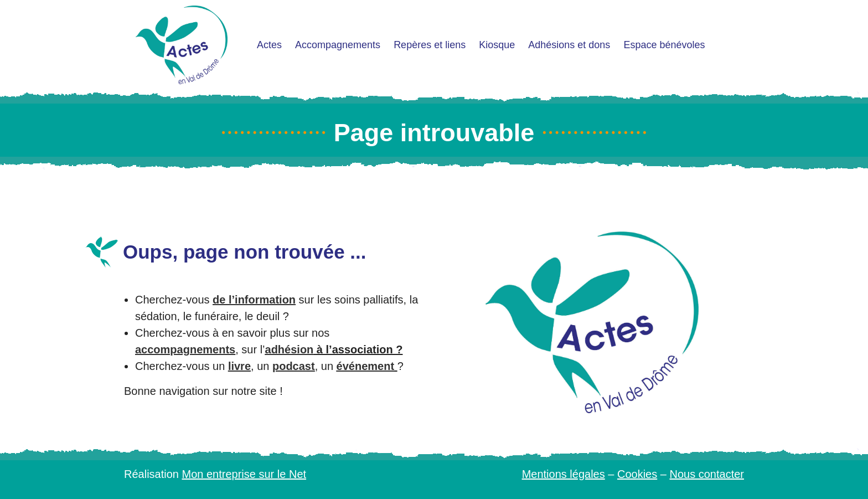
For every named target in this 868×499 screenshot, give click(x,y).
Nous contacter (707, 474)
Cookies (637, 474)
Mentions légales (564, 474)
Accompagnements (338, 45)
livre (239, 366)
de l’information (254, 300)
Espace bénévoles (664, 45)
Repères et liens (430, 45)
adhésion (290, 349)
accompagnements (185, 349)
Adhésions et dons (569, 45)
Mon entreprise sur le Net (244, 474)
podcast (294, 366)
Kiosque (497, 45)
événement (366, 366)
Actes (269, 45)
